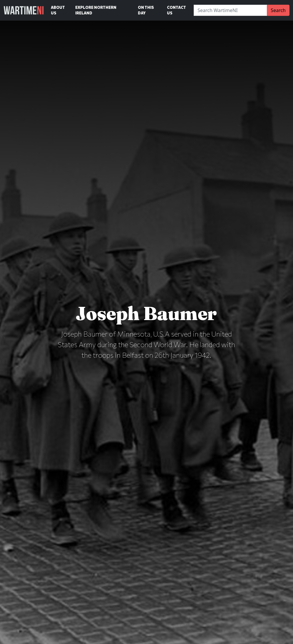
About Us (58, 10)
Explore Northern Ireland (96, 10)
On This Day (146, 10)
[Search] (230, 10)
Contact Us (176, 10)
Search (278, 10)
